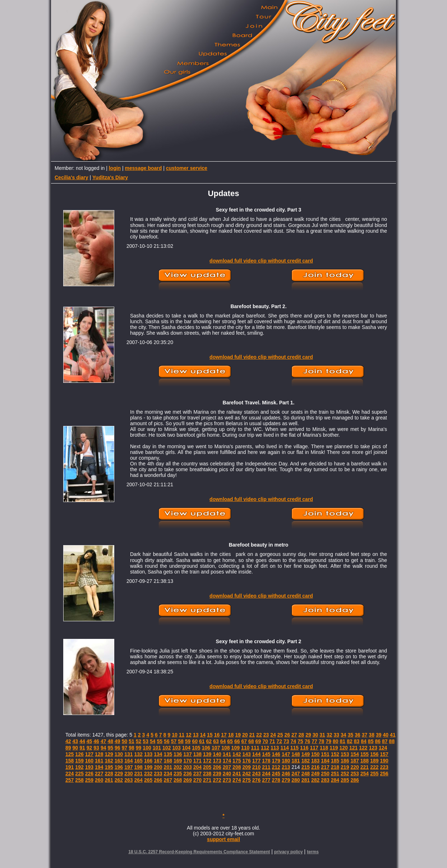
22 (259, 735)
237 (197, 774)
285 (345, 780)
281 (306, 780)
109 (236, 748)
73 (286, 741)
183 (315, 761)
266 (158, 780)
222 (374, 767)
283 (325, 780)
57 (174, 741)
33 (336, 735)
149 (306, 754)
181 (296, 761)
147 (286, 754)
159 (79, 761)
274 (237, 780)
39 (379, 735)
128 (99, 754)
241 (237, 774)
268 (178, 780)
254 (365, 774)
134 (158, 754)
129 (109, 754)
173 (217, 761)
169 (178, 761)
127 (89, 754)
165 (139, 761)
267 (168, 780)
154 (354, 754)
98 (132, 748)
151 (325, 754)
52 (139, 741)
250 (325, 774)
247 (296, 774)
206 (217, 767)
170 (187, 761)
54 (153, 741)
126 (79, 754)
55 (160, 741)
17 (224, 735)
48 (110, 741)
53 (146, 741)
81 (343, 741)
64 (223, 741)
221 (365, 767)
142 (237, 754)
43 (75, 741)
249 (315, 774)
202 (178, 767)
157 (384, 754)
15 (210, 735)
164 (128, 761)
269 (187, 780)
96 (117, 748)
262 (119, 780)
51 (132, 741)
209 (246, 767)
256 (384, 774)
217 (325, 767)
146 (276, 754)
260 (99, 780)
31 (322, 735)
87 (385, 741)
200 (158, 767)
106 (206, 748)
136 (178, 754)
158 (70, 761)
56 (167, 741)
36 (358, 735)
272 (217, 780)
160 (89, 761)
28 (301, 735)
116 (304, 748)
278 (276, 780)
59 (188, 741)
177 (256, 761)
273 (227, 780)
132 (139, 754)
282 (315, 780)
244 (266, 774)
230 (128, 774)
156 (374, 754)
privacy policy (289, 852)
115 (294, 748)
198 (139, 767)
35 (351, 735)
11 (182, 735)
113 (275, 748)
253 (354, 774)
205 (207, 767)
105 (196, 748)
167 (158, 761)
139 (207, 754)
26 (287, 735)
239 (217, 774)
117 (314, 748)
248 (306, 774)
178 (266, 761)
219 (345, 767)
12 (189, 735)
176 (246, 761)
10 (175, 735)
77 (314, 741)
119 (334, 748)
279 (286, 780)
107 (216, 748)
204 (197, 767)
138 (197, 754)
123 (373, 748)
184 (325, 761)
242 (246, 774)
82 (350, 741)
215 (306, 767)
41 (393, 735)
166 (148, 761)
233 (158, 774)
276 (256, 780)
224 (70, 774)
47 (103, 741)
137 (187, 754)
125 (70, 754)
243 (256, 774)
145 (266, 754)
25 (280, 735)
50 (125, 741)
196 (119, 767)
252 (345, 774)
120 (344, 748)
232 (148, 774)
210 (256, 767)
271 (207, 780)
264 (139, 780)
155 (365, 754)
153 (345, 754)
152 (335, 754)
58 (181, 741)
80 (336, 741)
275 (246, 780)
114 (284, 748)
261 (109, 780)
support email (223, 839)
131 (128, 754)
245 (276, 774)
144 (256, 754)
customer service (187, 168)
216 (315, 767)
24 (273, 735)
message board (144, 168)
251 (335, 774)
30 (315, 735)
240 (227, 774)
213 (286, 767)
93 (96, 748)
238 (207, 774)
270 (197, 780)
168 (168, 761)
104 (186, 748)
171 (197, 761)
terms (313, 852)
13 (196, 735)
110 (245, 748)
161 (99, 761)
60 (195, 741)
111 (255, 748)
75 (300, 741)
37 (365, 735)
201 (168, 767)
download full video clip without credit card (261, 261)
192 (79, 767)
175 (237, 761)
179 (276, 761)
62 (209, 741)
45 (89, 741)
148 (296, 754)
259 (89, 780)
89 (68, 748)
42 (68, 741)
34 (344, 735)
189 (374, 761)
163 (119, 761)
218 (335, 767)
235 (178, 774)
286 (354, 780)
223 (384, 767)
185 (335, 761)
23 (266, 735)
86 (378, 741)
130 (119, 754)
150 (315, 754)
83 (357, 741)
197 (128, 767)
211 (266, 767)
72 (279, 741)
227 (99, 774)
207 (227, 767)
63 (216, 741)
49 (117, 741)
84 (364, 741)
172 (207, 761)
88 (392, 741)
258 (79, 780)
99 (139, 748)
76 (308, 741)
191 (70, 767)
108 (225, 748)
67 (244, 741)
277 (266, 780)
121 (353, 748)
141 (227, 754)
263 (128, 780)
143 (246, 754)
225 (79, 774)
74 (294, 741)
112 (265, 748)
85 (371, 741)
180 (286, 761)
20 (245, 735)
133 (148, 754)
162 (109, 761)
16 (217, 735)
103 (176, 748)
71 (272, 741)
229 (119, 774)
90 (75, 748)
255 (374, 774)
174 (227, 761)
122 (363, 748)
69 (258, 741)
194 (99, 767)
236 (187, 774)
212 (276, 767)
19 (238, 735)
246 (286, 774)
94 (103, 748)
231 (139, 774)
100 (147, 748)
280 (296, 780)
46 (96, 741)
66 (237, 741)
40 (386, 735)
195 (109, 767)
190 (384, 761)
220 (354, 767)
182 (306, 761)
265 (148, 780)
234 (168, 774)
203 (187, 767)
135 (168, 754)
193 (89, 767)
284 (335, 780)
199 (148, 767)
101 (157, 748)
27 (294, 735)
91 (82, 748)
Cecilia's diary (72, 177)
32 (330, 735)
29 (308, 735)
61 (202, 741)
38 (372, 735)
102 (167, 748)
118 (324, 748)
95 (110, 748)
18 (231, 735)
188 (365, 761)
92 (89, 748)
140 (217, 754)
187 (354, 761)
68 (251, 741)
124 (383, 748)
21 (252, 735)
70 (265, 741)
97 (125, 748)
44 (82, 741)
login (115, 168)
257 (70, 780)
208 (237, 767)
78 (322, 741)
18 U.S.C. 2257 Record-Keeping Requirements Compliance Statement (199, 852)
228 (109, 774)
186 (345, 761)
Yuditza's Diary (110, 177)
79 (328, 741)
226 (89, 774)
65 (230, 741)
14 (203, 735)
